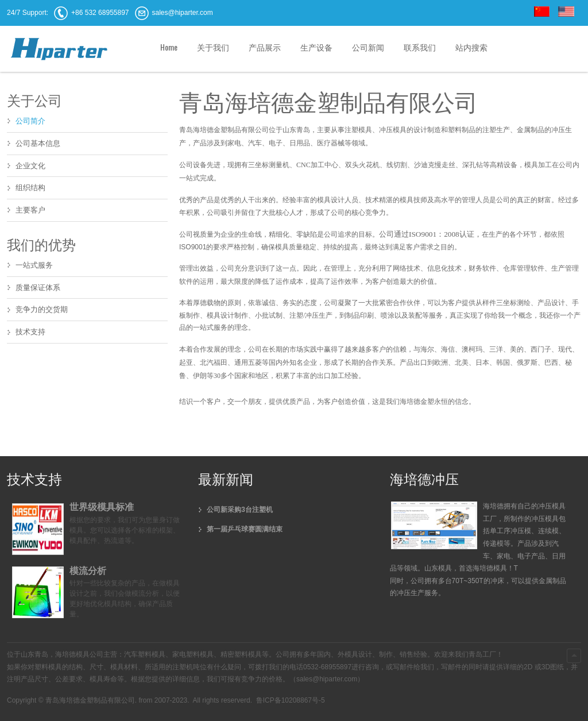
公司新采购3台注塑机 (240, 510)
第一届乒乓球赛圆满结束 (245, 529)
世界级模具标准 (102, 507)
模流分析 (88, 571)
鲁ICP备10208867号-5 (289, 700)
